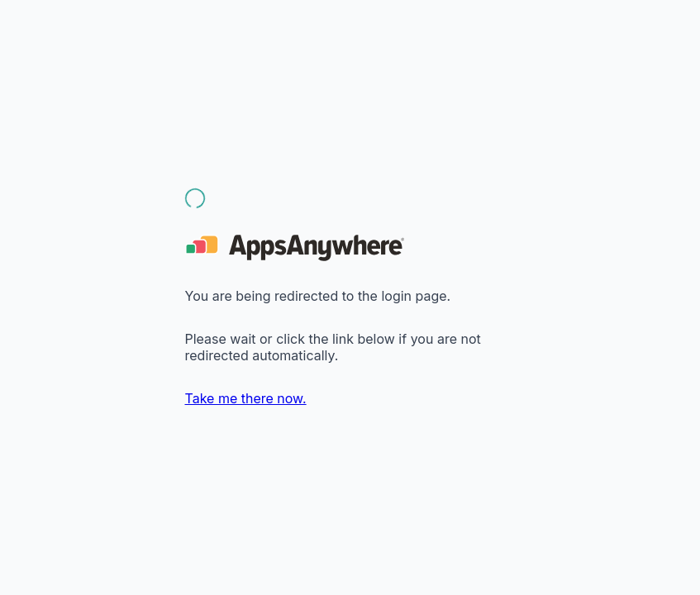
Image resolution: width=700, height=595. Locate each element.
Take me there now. (246, 398)
